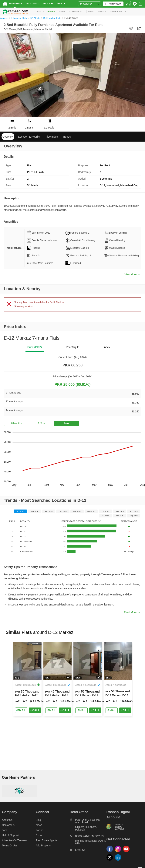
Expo (39, 835)
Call (35, 710)
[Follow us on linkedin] (119, 861)
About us (7, 820)
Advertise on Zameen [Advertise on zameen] (14, 840)
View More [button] (132, 274)
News (39, 825)
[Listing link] (27, 679)
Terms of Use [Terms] (10, 845)
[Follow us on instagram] (119, 852)
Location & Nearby (29, 137)
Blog (38, 820)
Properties (16, 4)
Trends (67, 137)
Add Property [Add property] (43, 845)
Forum (40, 830)
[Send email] (21, 710)
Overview (8, 137)
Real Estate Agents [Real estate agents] (47, 840)
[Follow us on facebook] (111, 852)
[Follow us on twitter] (111, 861)
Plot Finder (33, 4)
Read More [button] (132, 612)
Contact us (8, 825)
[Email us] (88, 851)
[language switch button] (128, 4)
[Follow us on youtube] (127, 852)
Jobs (5, 830)
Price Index (51, 137)
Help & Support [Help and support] (10, 835)
